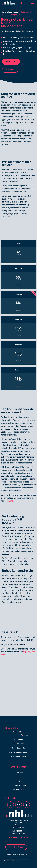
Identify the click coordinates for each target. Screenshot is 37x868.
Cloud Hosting (13, 12)
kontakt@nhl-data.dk (18, 837)
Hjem (3, 12)
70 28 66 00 (10, 632)
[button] (21, 3)
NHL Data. (9, 501)
